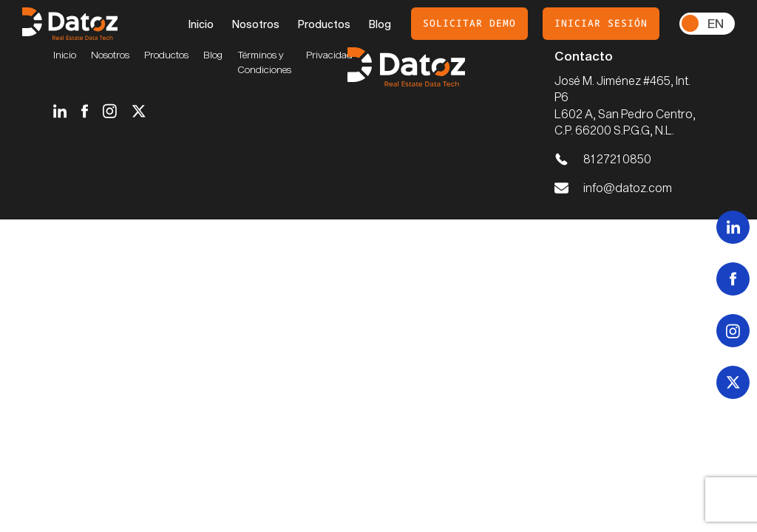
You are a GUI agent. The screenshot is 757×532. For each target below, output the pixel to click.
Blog (380, 24)
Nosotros (256, 24)
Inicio (201, 24)
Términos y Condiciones (264, 62)
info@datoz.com (628, 187)
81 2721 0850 (617, 158)
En (716, 23)
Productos (324, 24)
